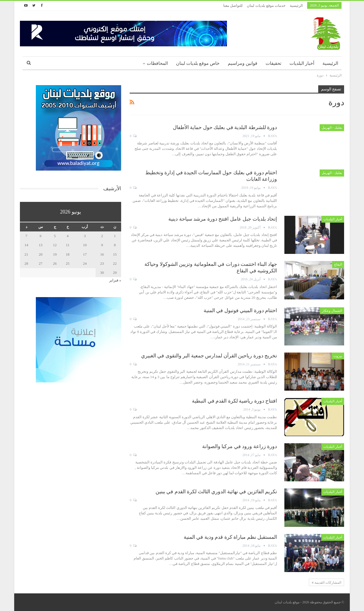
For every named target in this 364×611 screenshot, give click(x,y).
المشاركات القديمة (326, 583)
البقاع (338, 264)
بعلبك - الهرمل (332, 128)
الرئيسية (296, 6)
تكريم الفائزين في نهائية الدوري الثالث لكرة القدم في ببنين (216, 492)
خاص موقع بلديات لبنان (198, 63)
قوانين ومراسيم (243, 63)
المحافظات (157, 63)
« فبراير (115, 280)
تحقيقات (273, 63)
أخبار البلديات (302, 63)
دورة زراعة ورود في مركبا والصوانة (240, 446)
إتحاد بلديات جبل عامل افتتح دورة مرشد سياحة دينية (223, 219)
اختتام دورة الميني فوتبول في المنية (240, 310)
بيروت (338, 356)
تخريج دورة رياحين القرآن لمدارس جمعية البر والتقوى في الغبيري (209, 356)
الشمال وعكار (332, 311)
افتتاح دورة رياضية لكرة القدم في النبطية (234, 401)
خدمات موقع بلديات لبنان (266, 6)
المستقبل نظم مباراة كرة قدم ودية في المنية (230, 537)
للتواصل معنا (233, 6)
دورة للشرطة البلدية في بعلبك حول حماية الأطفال (225, 127)
